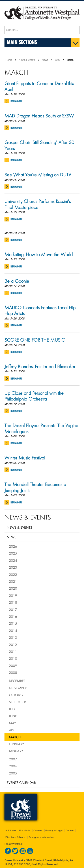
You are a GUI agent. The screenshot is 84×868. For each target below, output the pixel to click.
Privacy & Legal (54, 830)
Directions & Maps (15, 837)
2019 (13, 595)
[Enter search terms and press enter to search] (42, 30)
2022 (13, 574)
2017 (13, 609)
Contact (70, 830)
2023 (13, 567)
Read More (16, 101)
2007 (13, 759)
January (16, 751)
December (17, 681)
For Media (25, 830)
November (18, 688)
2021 (13, 581)
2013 (13, 637)
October (16, 695)
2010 (13, 658)
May (12, 723)
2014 (13, 630)
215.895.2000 (22, 864)
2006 (13, 766)
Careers (38, 830)
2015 (13, 623)
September (17, 702)
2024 (13, 560)
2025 (13, 553)
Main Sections (22, 42)
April (13, 730)
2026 (13, 546)
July (12, 709)
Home (9, 60)
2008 (57, 60)
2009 (13, 666)
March (15, 737)
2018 (13, 602)
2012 (13, 645)
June (13, 716)
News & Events (27, 60)
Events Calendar (21, 782)
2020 (13, 588)
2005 (13, 773)
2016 (13, 616)
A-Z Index (11, 830)
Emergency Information (41, 837)
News (45, 60)
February (16, 744)
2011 (13, 651)
